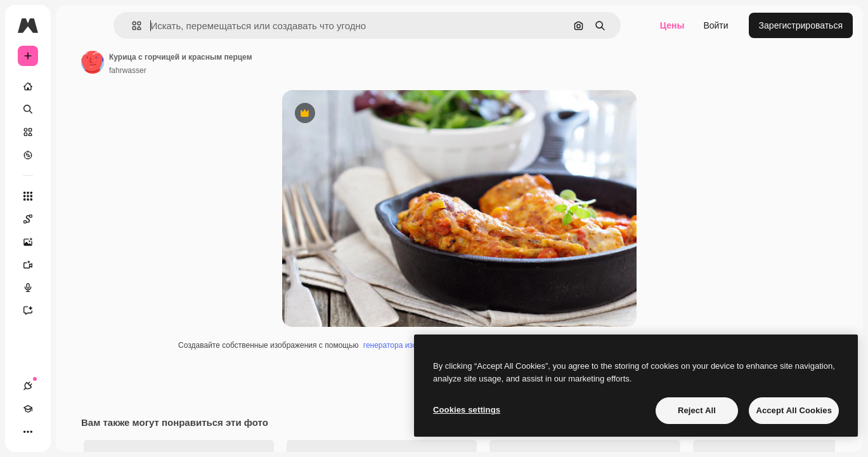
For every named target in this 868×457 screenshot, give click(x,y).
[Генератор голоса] (76, 288)
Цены (672, 25)
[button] (196, 26)
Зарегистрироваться (801, 25)
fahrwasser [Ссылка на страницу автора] (224, 70)
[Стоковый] (76, 132)
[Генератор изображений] (76, 242)
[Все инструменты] (76, 196)
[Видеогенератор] (76, 265)
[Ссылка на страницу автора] (189, 62)
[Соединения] (28, 432)
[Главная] (76, 86)
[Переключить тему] (74, 432)
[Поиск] (76, 109)
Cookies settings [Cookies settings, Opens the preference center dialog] (467, 410)
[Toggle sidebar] (124, 25)
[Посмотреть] (76, 155)
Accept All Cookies (794, 410)
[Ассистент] (76, 310)
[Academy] (51, 432)
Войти (716, 25)
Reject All (697, 410)
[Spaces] (76, 219)
